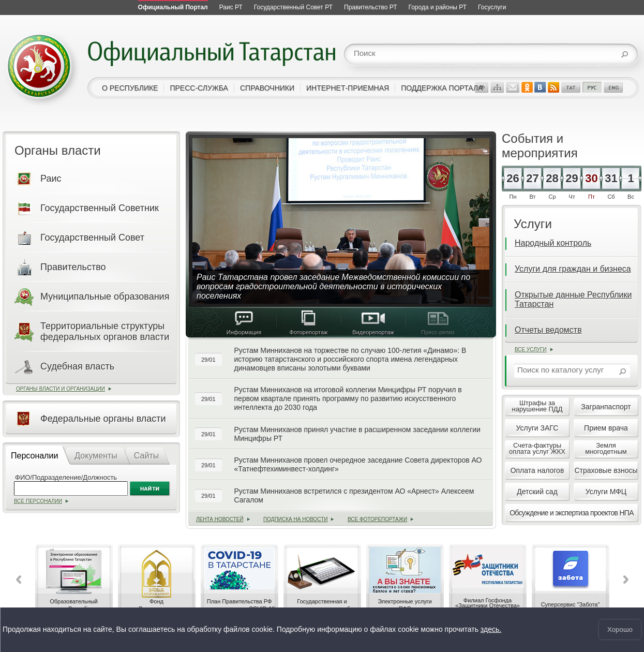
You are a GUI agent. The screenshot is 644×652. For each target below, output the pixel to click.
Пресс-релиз (438, 323)
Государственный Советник (100, 208)
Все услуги (531, 350)
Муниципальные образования (105, 297)
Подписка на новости (295, 519)
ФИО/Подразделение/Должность (66, 477)
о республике (130, 88)
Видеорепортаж (373, 323)
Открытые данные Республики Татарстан (573, 299)
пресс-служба (199, 88)
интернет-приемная (348, 88)
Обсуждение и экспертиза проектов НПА (572, 513)
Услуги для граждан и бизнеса (573, 269)
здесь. (491, 630)
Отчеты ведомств (548, 330)
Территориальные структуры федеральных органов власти (105, 331)
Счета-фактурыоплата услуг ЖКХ (537, 448)
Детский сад (537, 492)
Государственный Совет (92, 238)
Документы (96, 456)
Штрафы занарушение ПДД (537, 406)
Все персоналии (38, 501)
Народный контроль (553, 243)
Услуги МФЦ (606, 492)
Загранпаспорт (606, 407)
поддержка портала (442, 88)
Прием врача (606, 428)
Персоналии (34, 456)
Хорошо (620, 629)
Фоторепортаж (309, 323)
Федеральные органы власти (103, 419)
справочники (267, 88)
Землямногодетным (606, 448)
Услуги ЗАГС (537, 428)
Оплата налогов (537, 470)
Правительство (73, 267)
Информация (244, 323)
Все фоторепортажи (377, 519)
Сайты (146, 456)
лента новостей (220, 519)
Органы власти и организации (61, 389)
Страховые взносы (606, 470)
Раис (51, 179)
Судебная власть (77, 366)
